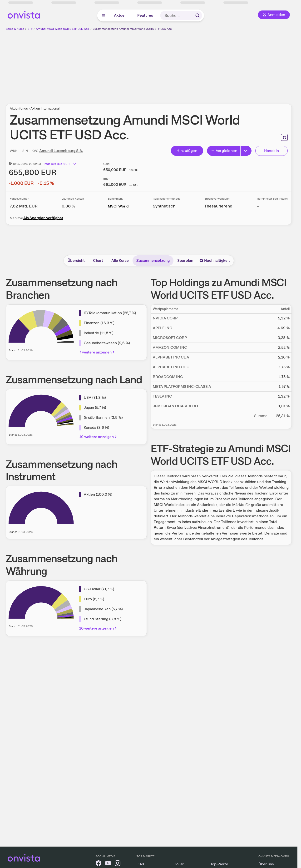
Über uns (266, 864)
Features (145, 15)
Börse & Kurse (15, 29)
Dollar (179, 864)
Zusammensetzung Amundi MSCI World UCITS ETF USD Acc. (133, 29)
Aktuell (120, 15)
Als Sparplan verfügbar (43, 218)
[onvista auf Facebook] (99, 864)
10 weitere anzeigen (98, 628)
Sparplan (185, 260)
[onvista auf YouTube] (108, 864)
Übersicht (76, 260)
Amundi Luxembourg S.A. (61, 151)
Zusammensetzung (153, 260)
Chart (98, 260)
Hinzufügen (187, 151)
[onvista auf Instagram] (118, 864)
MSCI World (118, 206)
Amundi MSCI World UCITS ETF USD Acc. (63, 29)
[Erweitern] (246, 151)
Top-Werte (219, 864)
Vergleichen (224, 151)
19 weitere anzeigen (98, 437)
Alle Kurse (120, 260)
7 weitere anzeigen (97, 352)
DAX (141, 864)
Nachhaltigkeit (215, 260)
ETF (30, 29)
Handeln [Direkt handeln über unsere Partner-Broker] (272, 151)
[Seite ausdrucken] (284, 137)
